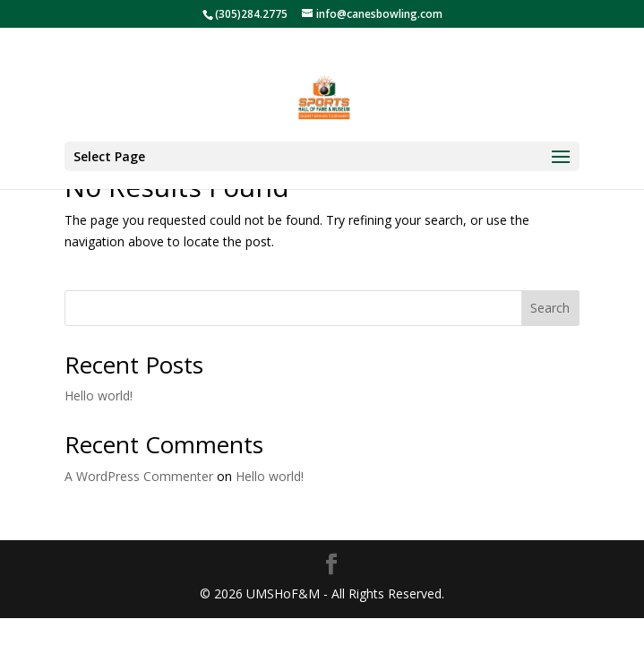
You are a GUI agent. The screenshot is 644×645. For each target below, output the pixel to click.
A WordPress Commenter (139, 476)
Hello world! (99, 396)
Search (550, 308)
